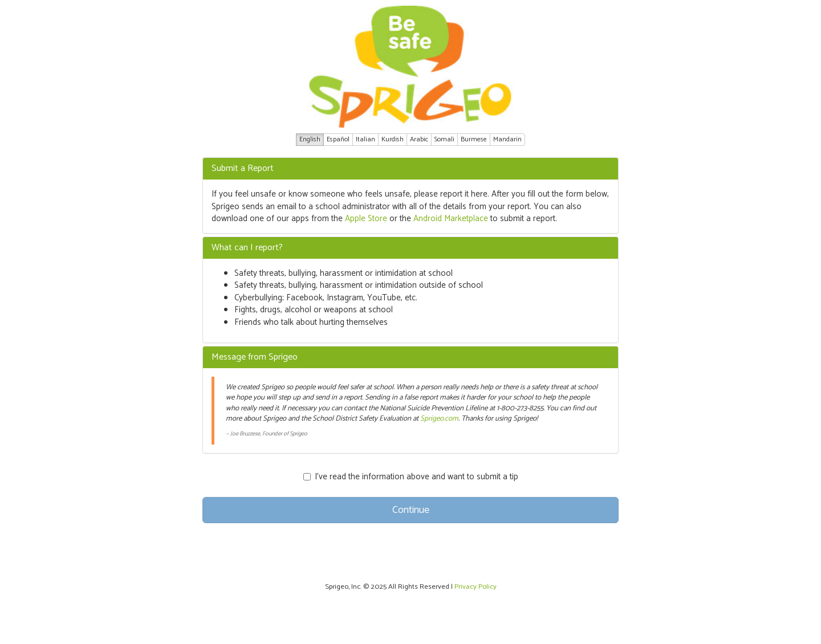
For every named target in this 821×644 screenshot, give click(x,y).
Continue (411, 510)
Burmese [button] (474, 139)
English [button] (310, 139)
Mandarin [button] (507, 139)
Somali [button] (444, 139)
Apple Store (366, 219)
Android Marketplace (451, 219)
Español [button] (338, 139)
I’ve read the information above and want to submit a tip (411, 477)
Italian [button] (365, 139)
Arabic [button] (419, 139)
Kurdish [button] (393, 139)
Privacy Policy (475, 587)
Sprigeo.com (439, 419)
